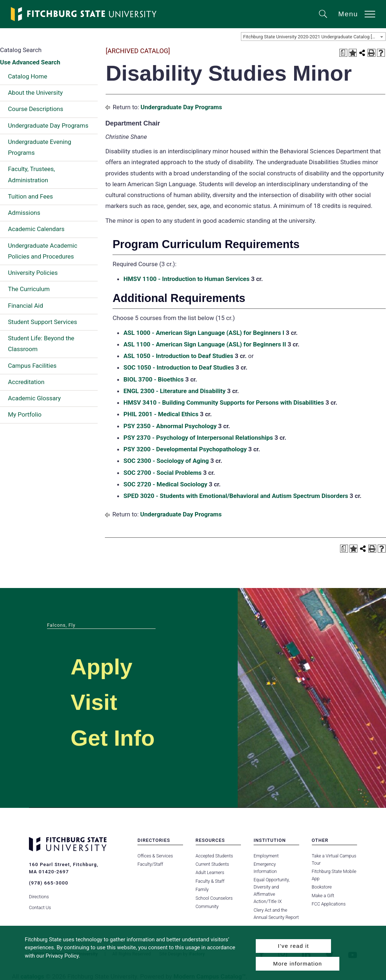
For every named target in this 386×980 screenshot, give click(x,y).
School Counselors (214, 898)
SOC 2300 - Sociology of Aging (166, 461)
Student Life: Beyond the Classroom (41, 344)
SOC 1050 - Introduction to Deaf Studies (179, 367)
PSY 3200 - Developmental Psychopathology (185, 449)
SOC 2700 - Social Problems (162, 473)
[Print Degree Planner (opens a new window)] (343, 53)
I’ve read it (293, 946)
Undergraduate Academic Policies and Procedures (43, 251)
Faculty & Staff (210, 881)
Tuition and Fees (30, 196)
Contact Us (40, 906)
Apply (103, 666)
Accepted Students (214, 856)
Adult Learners (210, 872)
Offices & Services (155, 856)
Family (202, 889)
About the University (35, 93)
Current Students (212, 864)
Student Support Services (43, 322)
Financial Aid (26, 306)
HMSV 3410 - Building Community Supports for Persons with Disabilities (224, 402)
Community (207, 906)
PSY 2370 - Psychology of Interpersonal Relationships (198, 438)
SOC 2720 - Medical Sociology (165, 484)
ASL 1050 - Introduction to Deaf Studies (178, 356)
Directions (39, 896)
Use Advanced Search (30, 62)
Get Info (115, 738)
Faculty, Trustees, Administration (31, 174)
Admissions (24, 213)
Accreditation (26, 382)
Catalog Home (27, 76)
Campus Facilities (32, 366)
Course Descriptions (36, 109)
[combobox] (313, 37)
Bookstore (322, 887)
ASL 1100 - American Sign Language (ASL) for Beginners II (205, 344)
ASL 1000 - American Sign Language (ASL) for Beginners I (204, 333)
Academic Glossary (34, 398)
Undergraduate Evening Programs (40, 147)
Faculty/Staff (150, 864)
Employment (266, 856)
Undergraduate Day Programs (48, 125)
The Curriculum (29, 289)
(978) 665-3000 (48, 883)
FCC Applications (329, 904)
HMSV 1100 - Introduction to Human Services (186, 279)
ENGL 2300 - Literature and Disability (174, 391)
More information (298, 964)
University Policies (33, 273)
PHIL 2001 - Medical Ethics (161, 414)
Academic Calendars (36, 229)
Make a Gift (323, 896)
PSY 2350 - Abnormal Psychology (170, 426)
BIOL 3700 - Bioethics (154, 379)
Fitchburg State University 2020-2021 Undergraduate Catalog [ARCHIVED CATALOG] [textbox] (314, 37)
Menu (348, 14)
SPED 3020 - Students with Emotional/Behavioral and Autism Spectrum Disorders (236, 496)
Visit (95, 702)
